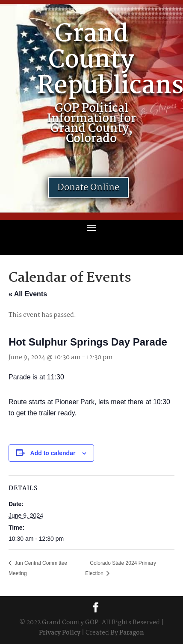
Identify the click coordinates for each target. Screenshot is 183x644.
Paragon (132, 633)
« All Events (28, 294)
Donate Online (88, 188)
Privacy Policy (60, 633)
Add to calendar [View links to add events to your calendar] (53, 453)
